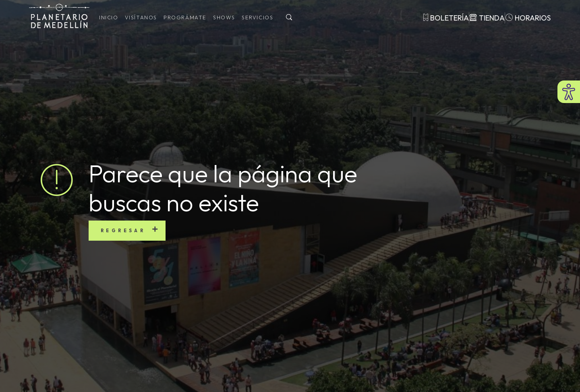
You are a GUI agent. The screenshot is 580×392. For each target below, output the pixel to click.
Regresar (123, 231)
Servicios (257, 17)
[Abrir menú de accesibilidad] (569, 92)
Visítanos (141, 17)
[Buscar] (289, 18)
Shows (224, 17)
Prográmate (185, 17)
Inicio (109, 17)
